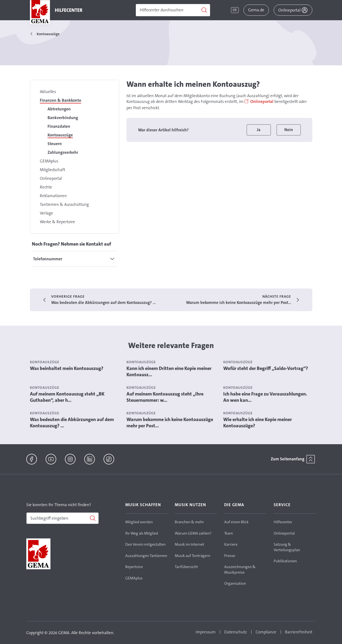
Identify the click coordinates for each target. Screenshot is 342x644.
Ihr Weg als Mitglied (142, 533)
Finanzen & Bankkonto (60, 100)
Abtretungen (59, 109)
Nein (289, 130)
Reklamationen (53, 196)
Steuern (55, 144)
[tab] (75, 259)
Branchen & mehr (189, 522)
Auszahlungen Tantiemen (146, 556)
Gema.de (256, 10)
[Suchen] (173, 10)
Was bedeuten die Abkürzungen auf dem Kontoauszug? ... (72, 423)
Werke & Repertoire (57, 222)
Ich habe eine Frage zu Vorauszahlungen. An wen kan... (265, 397)
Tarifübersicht (186, 567)
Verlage (46, 213)
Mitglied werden (139, 522)
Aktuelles (48, 92)
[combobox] (63, 518)
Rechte (46, 187)
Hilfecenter (283, 522)
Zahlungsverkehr (63, 152)
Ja (259, 130)
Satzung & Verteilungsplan (287, 547)
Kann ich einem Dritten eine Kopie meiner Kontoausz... (169, 371)
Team (229, 533)
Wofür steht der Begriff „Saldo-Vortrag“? (266, 368)
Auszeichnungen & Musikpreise (240, 570)
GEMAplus (49, 161)
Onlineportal (51, 178)
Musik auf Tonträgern (192, 556)
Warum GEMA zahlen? (193, 533)
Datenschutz (236, 632)
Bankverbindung (63, 118)
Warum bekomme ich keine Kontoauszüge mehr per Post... (170, 423)
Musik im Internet (189, 544)
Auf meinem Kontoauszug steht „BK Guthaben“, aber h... (67, 397)
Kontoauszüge (60, 135)
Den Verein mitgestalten (145, 544)
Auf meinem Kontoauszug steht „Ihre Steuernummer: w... (165, 397)
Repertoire (134, 567)
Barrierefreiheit (299, 632)
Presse (230, 556)
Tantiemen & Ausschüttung (64, 204)
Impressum (206, 632)
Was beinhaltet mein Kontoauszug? (67, 368)
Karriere (231, 544)
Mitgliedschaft (52, 170)
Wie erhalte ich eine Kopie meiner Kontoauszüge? (258, 423)
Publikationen (285, 561)
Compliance (266, 632)
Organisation (235, 583)
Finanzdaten (59, 126)
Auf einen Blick (236, 522)
